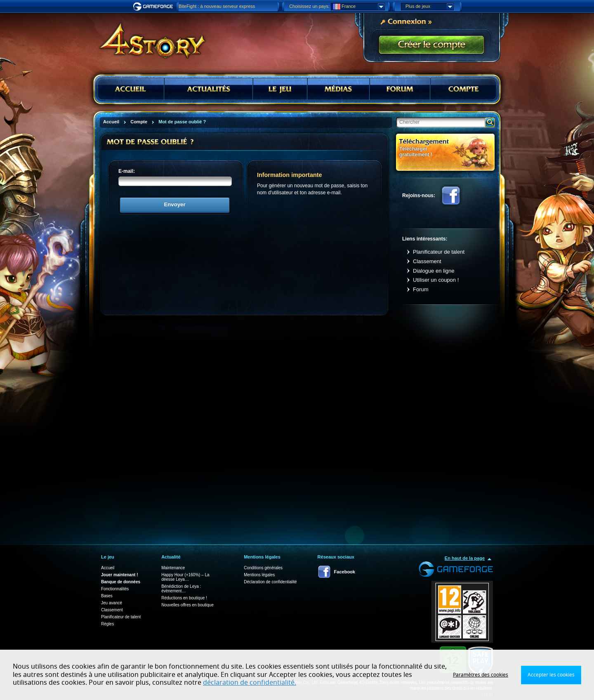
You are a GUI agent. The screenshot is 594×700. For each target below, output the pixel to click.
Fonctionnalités (115, 589)
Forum (421, 289)
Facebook (451, 196)
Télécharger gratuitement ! (416, 152)
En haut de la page (465, 558)
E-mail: (127, 171)
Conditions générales (263, 568)
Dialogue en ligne (434, 271)
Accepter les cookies (551, 675)
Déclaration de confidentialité (270, 582)
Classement (427, 261)
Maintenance (173, 568)
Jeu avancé (112, 603)
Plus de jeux (429, 7)
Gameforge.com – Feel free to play (154, 7)
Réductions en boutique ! (184, 598)
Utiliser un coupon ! (436, 280)
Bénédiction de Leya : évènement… (181, 589)
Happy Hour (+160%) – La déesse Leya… (185, 577)
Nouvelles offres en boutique (187, 605)
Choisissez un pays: (309, 6)
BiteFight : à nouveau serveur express (217, 6)
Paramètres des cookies (481, 675)
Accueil (108, 568)
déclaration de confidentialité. (250, 683)
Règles (107, 624)
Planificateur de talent (439, 252)
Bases (107, 596)
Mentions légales (259, 575)
